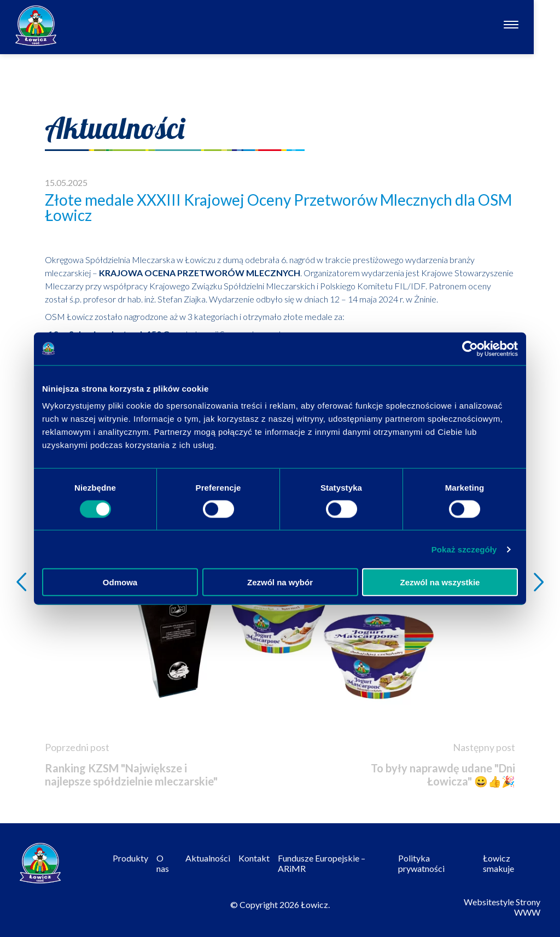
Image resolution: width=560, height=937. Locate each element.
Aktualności (208, 858)
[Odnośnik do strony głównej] (36, 26)
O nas (163, 863)
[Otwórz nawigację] (537, 26)
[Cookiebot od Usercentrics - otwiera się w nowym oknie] (470, 348)
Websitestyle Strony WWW (502, 907)
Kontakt (254, 858)
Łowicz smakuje (498, 863)
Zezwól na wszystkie (440, 582)
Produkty (130, 858)
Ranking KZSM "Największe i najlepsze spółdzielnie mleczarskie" (131, 775)
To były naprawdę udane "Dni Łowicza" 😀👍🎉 (443, 775)
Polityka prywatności (421, 863)
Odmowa (120, 582)
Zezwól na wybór (280, 582)
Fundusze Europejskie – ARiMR (322, 863)
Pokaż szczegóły (464, 549)
